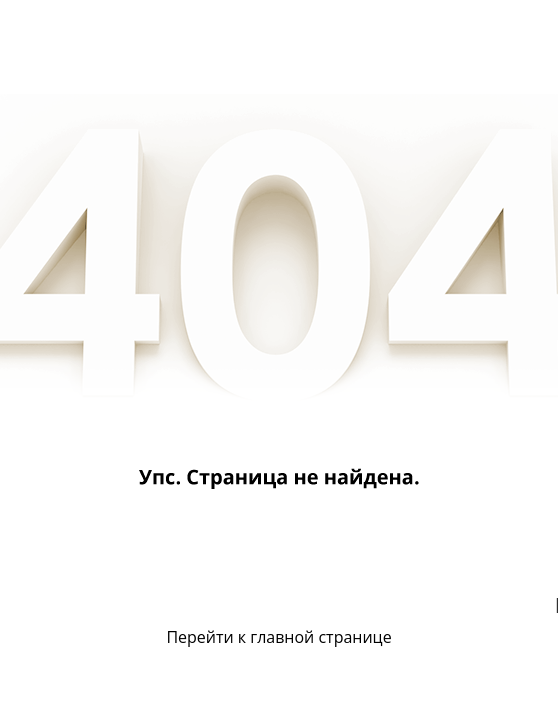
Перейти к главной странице (278, 637)
